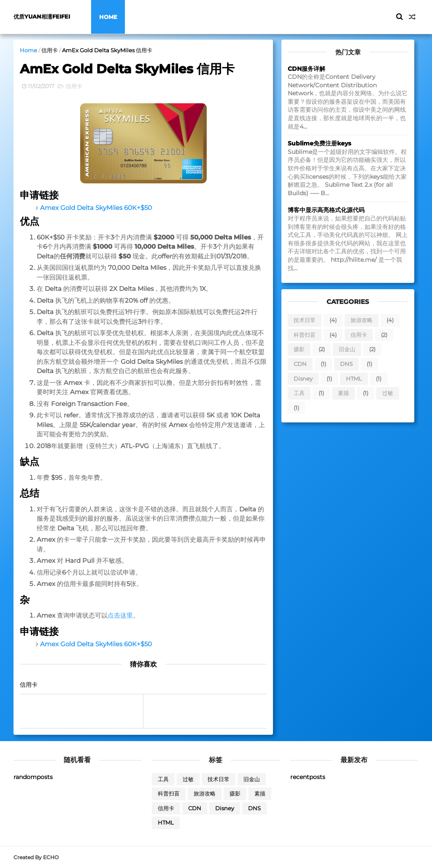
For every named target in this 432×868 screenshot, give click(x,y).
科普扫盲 (305, 335)
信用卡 (50, 50)
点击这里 (120, 615)
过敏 (388, 393)
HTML (354, 379)
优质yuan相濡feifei (42, 17)
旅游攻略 (362, 320)
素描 (343, 393)
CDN (300, 364)
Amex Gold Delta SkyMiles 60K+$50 (96, 208)
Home (108, 17)
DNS (346, 364)
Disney (303, 379)
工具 (299, 393)
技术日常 (305, 320)
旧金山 (347, 349)
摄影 (299, 349)
